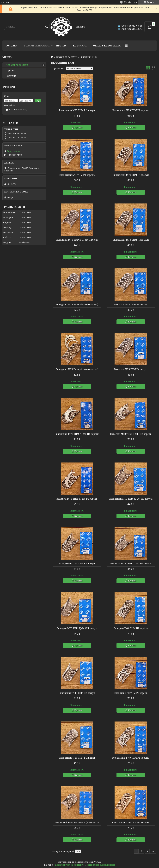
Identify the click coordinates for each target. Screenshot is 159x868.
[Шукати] (47, 27)
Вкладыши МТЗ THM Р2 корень (131, 110)
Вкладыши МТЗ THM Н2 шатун (131, 240)
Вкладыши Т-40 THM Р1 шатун (77, 758)
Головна (12, 46)
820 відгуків (130, 2)
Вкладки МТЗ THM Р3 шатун (131, 304)
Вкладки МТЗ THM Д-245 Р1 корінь (77, 499)
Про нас (61, 46)
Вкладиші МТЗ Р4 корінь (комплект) (77, 369)
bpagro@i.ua (14, 151)
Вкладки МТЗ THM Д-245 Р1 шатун (77, 628)
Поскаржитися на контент (69, 865)
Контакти (80, 46)
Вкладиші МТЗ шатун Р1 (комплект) (77, 240)
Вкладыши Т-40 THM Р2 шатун (77, 564)
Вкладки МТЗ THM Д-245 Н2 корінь (131, 434)
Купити (78, 127)
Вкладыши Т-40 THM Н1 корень (131, 823)
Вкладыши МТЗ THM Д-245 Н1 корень (77, 434)
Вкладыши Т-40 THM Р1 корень (131, 758)
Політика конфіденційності (100, 865)
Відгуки (11, 76)
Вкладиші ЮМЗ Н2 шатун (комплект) (77, 823)
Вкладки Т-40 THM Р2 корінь (131, 693)
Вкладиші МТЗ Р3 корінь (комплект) (77, 304)
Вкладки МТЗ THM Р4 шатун (131, 369)
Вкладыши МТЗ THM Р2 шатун (77, 110)
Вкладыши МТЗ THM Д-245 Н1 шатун (131, 499)
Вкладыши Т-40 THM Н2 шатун (77, 693)
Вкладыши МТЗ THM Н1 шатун (131, 175)
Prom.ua (97, 862)
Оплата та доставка (107, 46)
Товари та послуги (37, 46)
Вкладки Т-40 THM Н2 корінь (131, 628)
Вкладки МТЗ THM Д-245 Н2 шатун (131, 564)
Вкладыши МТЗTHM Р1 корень (77, 175)
